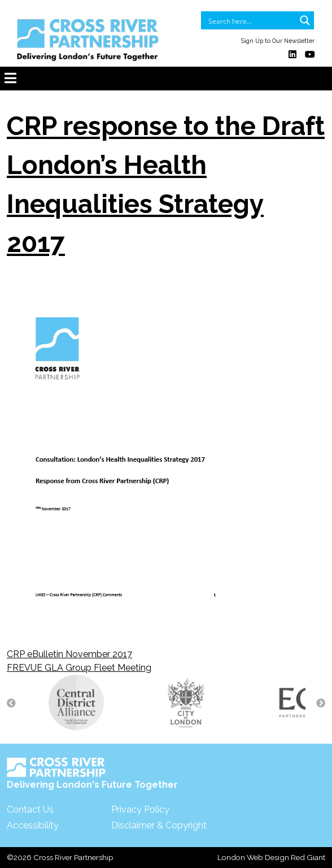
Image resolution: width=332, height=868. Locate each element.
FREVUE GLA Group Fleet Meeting (79, 668)
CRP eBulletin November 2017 (69, 654)
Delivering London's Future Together (92, 774)
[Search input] (250, 20)
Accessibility (33, 825)
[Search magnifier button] (305, 20)
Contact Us (30, 810)
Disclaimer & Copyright (159, 825)
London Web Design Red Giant (271, 857)
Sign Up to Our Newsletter (278, 41)
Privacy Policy (140, 810)
